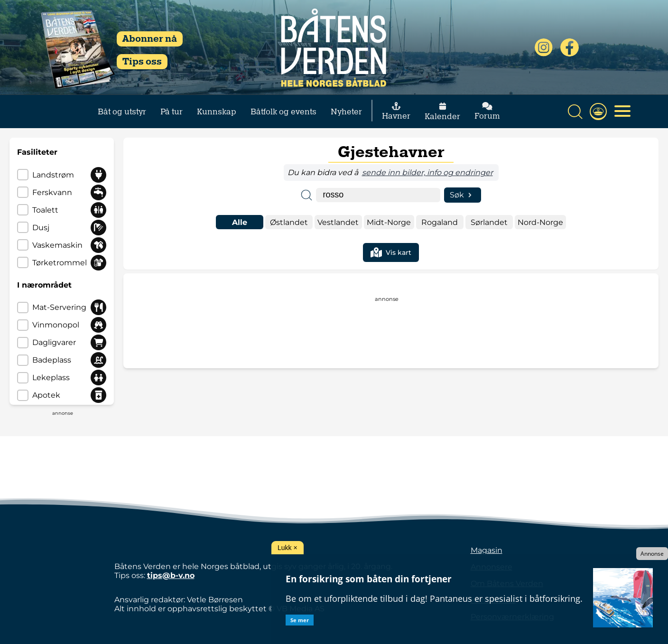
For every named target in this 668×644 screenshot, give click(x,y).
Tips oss (142, 62)
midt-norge (389, 222)
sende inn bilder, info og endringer (427, 173)
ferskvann (52, 192)
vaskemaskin (57, 245)
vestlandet (338, 222)
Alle (240, 222)
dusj (41, 228)
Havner (396, 111)
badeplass (52, 360)
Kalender (442, 112)
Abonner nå (150, 39)
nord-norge (540, 222)
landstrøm (53, 175)
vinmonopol (56, 325)
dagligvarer (54, 342)
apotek (46, 395)
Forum (487, 111)
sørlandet (489, 222)
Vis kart (391, 252)
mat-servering (59, 307)
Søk (463, 195)
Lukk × (288, 548)
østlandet (289, 222)
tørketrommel (60, 263)
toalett (45, 210)
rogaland (440, 222)
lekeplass (51, 378)
